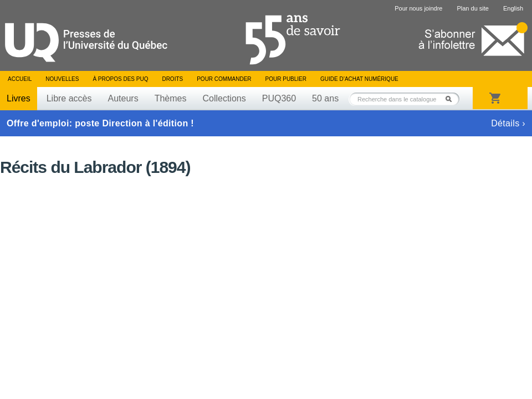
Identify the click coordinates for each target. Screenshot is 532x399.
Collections (224, 98)
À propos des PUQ (120, 79)
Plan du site (472, 8)
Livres (19, 98)
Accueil (20, 79)
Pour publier (286, 79)
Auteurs (123, 98)
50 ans (325, 98)
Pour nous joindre (418, 8)
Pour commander (224, 79)
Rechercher (452, 99)
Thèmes (171, 98)
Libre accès (69, 98)
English (513, 8)
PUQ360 (279, 98)
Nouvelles (62, 79)
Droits (172, 79)
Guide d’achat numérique (359, 79)
